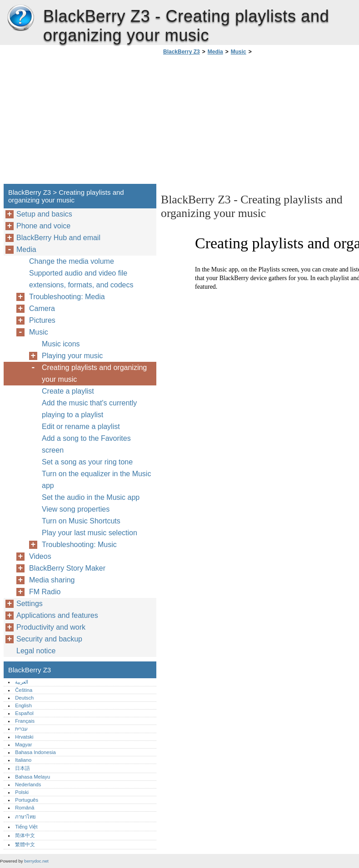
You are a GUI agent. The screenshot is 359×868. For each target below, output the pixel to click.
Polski (22, 792)
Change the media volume (72, 261)
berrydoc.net (36, 861)
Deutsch (24, 698)
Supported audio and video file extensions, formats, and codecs (81, 279)
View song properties (76, 509)
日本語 (22, 768)
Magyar (23, 745)
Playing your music (72, 356)
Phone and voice (43, 226)
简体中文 (25, 835)
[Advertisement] (237, 122)
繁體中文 (25, 844)
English (23, 705)
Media (215, 52)
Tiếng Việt (26, 827)
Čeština (24, 690)
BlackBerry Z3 (20, 18)
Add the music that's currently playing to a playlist (89, 409)
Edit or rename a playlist (81, 427)
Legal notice (36, 651)
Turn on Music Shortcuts (81, 521)
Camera (42, 308)
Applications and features (57, 615)
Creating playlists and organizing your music (94, 373)
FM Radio (45, 592)
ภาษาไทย (25, 817)
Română (25, 808)
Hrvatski (24, 737)
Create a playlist (68, 391)
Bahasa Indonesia (35, 752)
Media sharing (52, 580)
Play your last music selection (90, 533)
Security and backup (49, 639)
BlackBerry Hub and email (58, 238)
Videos (40, 556)
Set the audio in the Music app (91, 497)
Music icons (61, 344)
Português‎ (27, 800)
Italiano (23, 760)
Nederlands (28, 784)
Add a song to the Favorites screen (86, 444)
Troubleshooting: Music (79, 545)
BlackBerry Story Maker (67, 568)
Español (24, 713)
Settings (30, 604)
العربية (22, 682)
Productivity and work (51, 627)
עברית (21, 729)
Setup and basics (44, 214)
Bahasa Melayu (32, 777)
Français (25, 721)
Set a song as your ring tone (87, 462)
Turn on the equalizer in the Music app (96, 480)
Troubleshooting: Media (67, 297)
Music (239, 52)
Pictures (42, 320)
